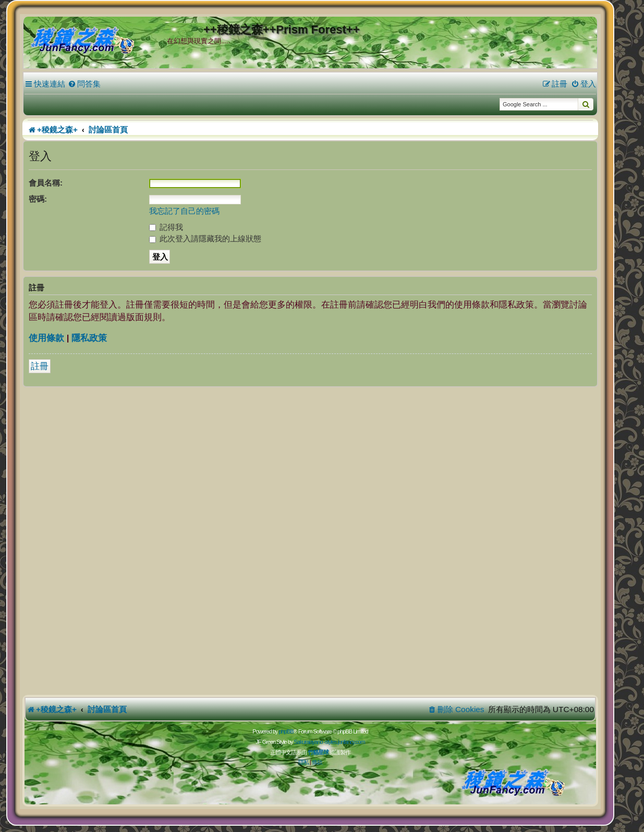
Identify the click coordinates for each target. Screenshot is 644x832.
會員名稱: (46, 183)
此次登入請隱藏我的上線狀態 (205, 238)
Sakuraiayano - (309, 742)
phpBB (286, 731)
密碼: (38, 199)
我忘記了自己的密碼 (184, 211)
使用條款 (46, 338)
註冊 (40, 366)
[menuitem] (84, 84)
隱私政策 (89, 338)
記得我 (166, 227)
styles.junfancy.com (345, 742)
